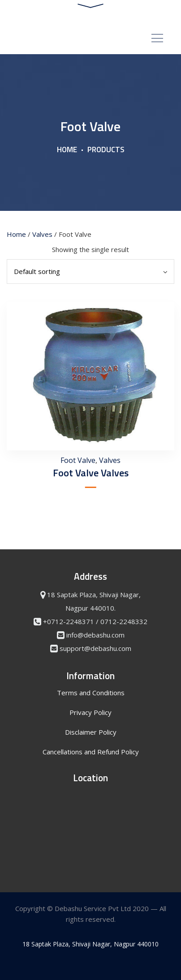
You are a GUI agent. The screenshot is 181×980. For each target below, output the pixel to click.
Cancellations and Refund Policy (91, 752)
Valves (42, 234)
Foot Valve (78, 460)
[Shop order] (90, 272)
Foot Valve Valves (91, 473)
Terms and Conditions (91, 693)
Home (67, 150)
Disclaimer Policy (91, 732)
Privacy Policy (90, 712)
